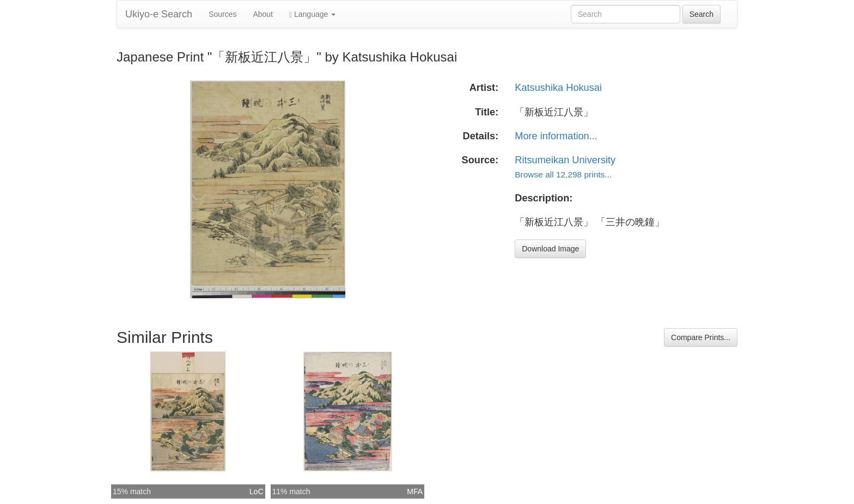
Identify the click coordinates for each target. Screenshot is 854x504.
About (263, 14)
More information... (556, 136)
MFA (415, 491)
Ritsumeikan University (565, 160)
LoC (257, 491)
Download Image (550, 249)
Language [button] (312, 14)
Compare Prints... (701, 337)
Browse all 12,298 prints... (563, 174)
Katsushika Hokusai (558, 88)
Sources (222, 14)
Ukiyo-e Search (159, 14)
